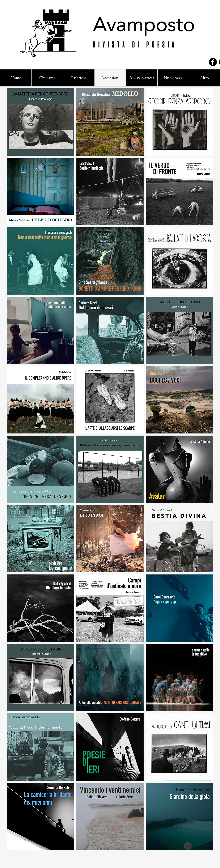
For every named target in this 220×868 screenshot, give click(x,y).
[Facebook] (213, 62)
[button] (79, 78)
